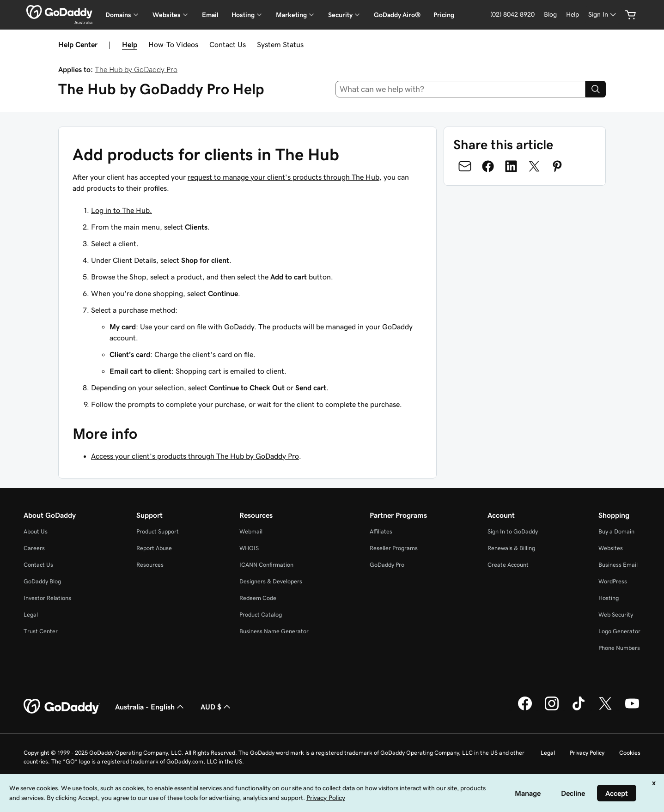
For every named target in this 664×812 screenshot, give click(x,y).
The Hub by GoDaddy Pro (136, 69)
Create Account (508, 565)
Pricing (444, 15)
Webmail (251, 531)
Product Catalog (261, 615)
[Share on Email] (465, 166)
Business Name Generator (274, 631)
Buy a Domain (616, 531)
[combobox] (460, 89)
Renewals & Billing (511, 548)
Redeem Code (258, 598)
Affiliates (381, 531)
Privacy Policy (587, 753)
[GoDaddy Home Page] (62, 707)
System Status (280, 44)
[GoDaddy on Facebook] (525, 709)
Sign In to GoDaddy (513, 531)
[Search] (596, 89)
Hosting (609, 598)
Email (210, 15)
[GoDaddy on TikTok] (579, 709)
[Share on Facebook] (488, 166)
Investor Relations (47, 598)
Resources (150, 565)
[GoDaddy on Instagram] (552, 709)
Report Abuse (154, 548)
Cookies (630, 753)
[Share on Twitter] (534, 166)
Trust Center (41, 631)
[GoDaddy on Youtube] (632, 709)
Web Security (616, 615)
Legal (31, 615)
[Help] (573, 15)
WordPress (613, 581)
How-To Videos (173, 44)
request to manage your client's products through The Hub (283, 177)
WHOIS (249, 548)
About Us (36, 531)
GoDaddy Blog (42, 581)
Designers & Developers (271, 581)
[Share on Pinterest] (557, 166)
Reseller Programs (394, 548)
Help (130, 44)
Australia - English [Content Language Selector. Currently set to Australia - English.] (150, 707)
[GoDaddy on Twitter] (605, 709)
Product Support (158, 531)
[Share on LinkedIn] (511, 166)
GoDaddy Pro (387, 565)
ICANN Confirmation (266, 565)
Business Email (618, 565)
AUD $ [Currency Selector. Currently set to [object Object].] (216, 707)
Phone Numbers (619, 648)
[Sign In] (603, 15)
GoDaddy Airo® (397, 15)
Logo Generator (619, 631)
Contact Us (228, 44)
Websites (611, 548)
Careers (34, 548)
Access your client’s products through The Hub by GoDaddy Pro (195, 456)
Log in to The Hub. (122, 210)
